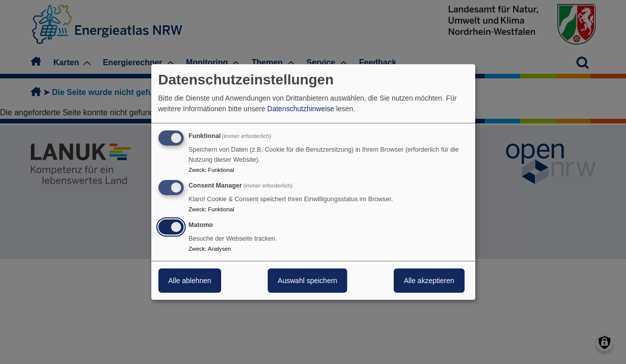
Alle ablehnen (190, 281)
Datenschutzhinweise (301, 109)
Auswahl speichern (308, 281)
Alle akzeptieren (429, 281)
